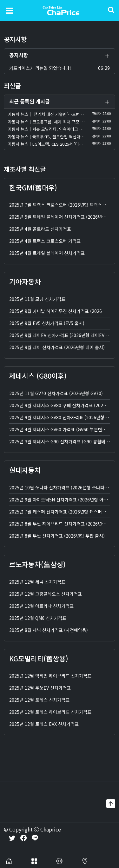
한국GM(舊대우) (33, 188)
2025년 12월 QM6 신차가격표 (38, 618)
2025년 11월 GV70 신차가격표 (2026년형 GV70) (56, 394)
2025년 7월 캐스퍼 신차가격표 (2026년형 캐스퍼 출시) (61, 512)
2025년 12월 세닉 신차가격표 (37, 582)
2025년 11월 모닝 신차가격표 (37, 299)
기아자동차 (25, 282)
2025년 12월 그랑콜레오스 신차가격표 (46, 594)
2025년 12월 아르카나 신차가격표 (41, 606)
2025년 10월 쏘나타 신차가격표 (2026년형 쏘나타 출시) (62, 488)
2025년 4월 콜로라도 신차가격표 (40, 229)
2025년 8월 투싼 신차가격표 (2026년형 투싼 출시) (57, 536)
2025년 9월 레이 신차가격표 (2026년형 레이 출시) (57, 348)
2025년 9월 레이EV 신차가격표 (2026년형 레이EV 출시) (62, 335)
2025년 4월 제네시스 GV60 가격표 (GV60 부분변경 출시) (63, 430)
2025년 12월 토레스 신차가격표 (39, 700)
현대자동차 (25, 470)
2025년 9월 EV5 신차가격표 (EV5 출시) (47, 323)
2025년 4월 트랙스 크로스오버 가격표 (45, 242)
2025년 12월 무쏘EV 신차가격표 (40, 688)
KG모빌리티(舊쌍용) (39, 659)
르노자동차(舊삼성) (37, 564)
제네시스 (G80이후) (38, 376)
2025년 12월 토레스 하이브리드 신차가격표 (50, 712)
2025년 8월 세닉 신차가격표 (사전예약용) (49, 630)
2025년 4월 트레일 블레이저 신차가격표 (47, 254)
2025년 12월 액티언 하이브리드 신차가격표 (50, 676)
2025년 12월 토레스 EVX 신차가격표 (44, 725)
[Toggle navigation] (9, 10)
